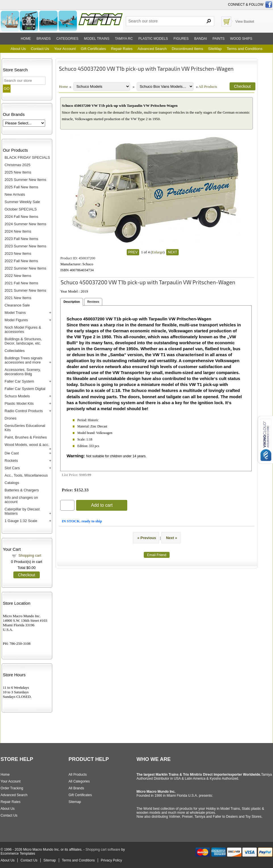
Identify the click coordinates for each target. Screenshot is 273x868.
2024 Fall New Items (21, 217)
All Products (208, 86)
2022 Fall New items (21, 261)
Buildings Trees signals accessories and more (23, 360)
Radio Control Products (24, 411)
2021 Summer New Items (25, 290)
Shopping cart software (103, 850)
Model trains (97, 39)
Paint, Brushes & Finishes (26, 437)
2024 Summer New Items (25, 224)
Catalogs (12, 483)
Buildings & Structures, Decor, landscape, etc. (23, 341)
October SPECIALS (21, 209)
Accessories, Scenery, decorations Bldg (23, 372)
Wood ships (241, 39)
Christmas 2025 (17, 165)
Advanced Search (152, 49)
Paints (218, 39)
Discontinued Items (187, 49)
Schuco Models (17, 396)
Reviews (93, 302)
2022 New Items (18, 276)
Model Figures (16, 320)
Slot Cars (12, 468)
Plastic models (153, 39)
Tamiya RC (124, 39)
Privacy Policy (112, 860)
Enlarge (157, 252)
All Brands (76, 788)
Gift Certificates (93, 49)
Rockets (11, 461)
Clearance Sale (17, 305)
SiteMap (215, 49)
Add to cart (102, 505)
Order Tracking (12, 788)
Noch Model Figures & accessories (23, 329)
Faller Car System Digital (25, 389)
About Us (18, 49)
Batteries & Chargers (22, 490)
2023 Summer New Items (25, 246)
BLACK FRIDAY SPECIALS (27, 157)
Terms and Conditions (245, 49)
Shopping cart (30, 555)
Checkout (26, 575)
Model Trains (15, 313)
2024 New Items (18, 231)
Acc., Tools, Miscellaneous (26, 475)
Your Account (65, 49)
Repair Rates (122, 49)
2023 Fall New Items (21, 239)
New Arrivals (15, 194)
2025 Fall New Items (21, 187)
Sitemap (75, 802)
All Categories (79, 781)
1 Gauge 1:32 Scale (21, 521)
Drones (11, 418)
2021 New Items (18, 298)
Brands (44, 39)
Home (26, 39)
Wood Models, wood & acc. (27, 445)
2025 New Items (18, 172)
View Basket (245, 22)
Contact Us (40, 49)
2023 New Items (18, 253)
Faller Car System (19, 381)
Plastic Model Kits (19, 403)
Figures (181, 39)
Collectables (15, 351)
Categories (67, 39)
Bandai (201, 39)
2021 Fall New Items (21, 283)
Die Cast (12, 453)
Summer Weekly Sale (22, 202)
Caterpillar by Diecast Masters (22, 511)
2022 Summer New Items (25, 268)
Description (72, 302)
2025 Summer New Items (25, 180)
